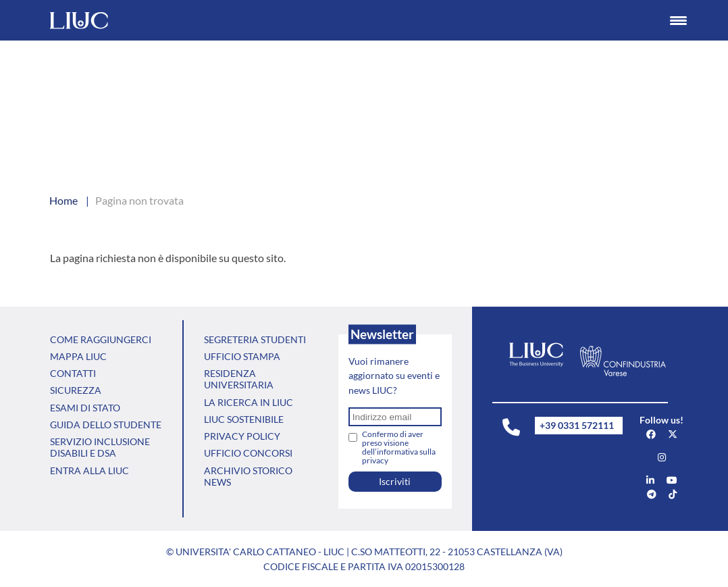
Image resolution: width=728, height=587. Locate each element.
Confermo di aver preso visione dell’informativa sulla (399, 447)
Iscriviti (395, 481)
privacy (375, 460)
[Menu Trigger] (678, 20)
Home (63, 200)
